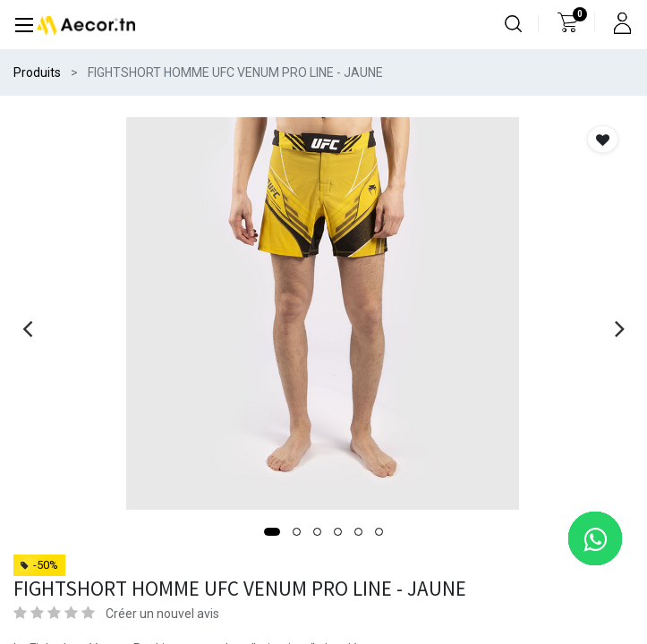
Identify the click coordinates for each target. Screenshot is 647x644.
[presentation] (27, 328)
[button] (272, 532)
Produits (37, 72)
